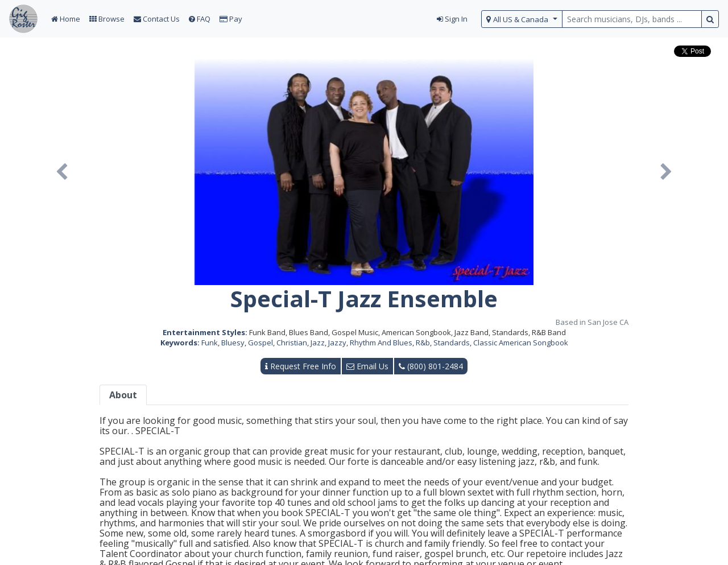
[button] (62, 172)
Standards (452, 343)
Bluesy (233, 343)
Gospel (260, 343)
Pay (231, 19)
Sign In (452, 19)
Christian (292, 343)
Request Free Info (301, 366)
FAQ (200, 19)
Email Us (367, 366)
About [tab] (123, 395)
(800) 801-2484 (431, 366)
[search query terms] (632, 19)
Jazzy (337, 343)
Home (66, 19)
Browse (107, 19)
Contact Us (157, 19)
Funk (210, 343)
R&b (423, 343)
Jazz (318, 343)
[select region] (522, 19)
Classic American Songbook (521, 343)
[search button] (710, 19)
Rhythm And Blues (381, 343)
